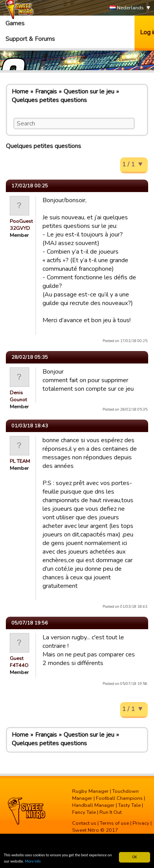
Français (46, 92)
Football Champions (119, 798)
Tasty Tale (129, 805)
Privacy (141, 823)
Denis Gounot (18, 396)
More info (33, 862)
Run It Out (111, 812)
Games (15, 23)
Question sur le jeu (89, 92)
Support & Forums (30, 39)
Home (20, 92)
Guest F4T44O (19, 662)
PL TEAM (20, 461)
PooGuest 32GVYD (21, 225)
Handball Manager (93, 805)
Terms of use (114, 823)
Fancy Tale (84, 812)
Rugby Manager (90, 791)
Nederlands (127, 8)
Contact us (84, 823)
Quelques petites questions (49, 100)
